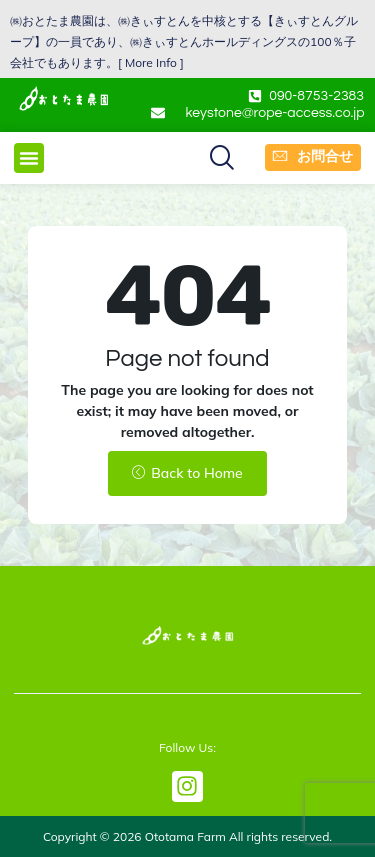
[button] (29, 158)
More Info (151, 62)
